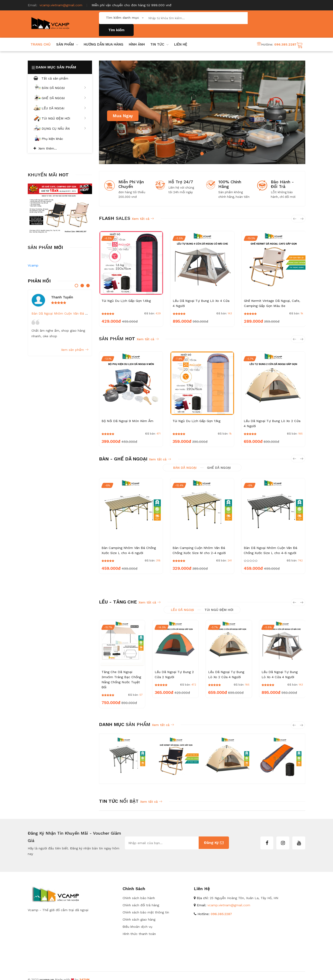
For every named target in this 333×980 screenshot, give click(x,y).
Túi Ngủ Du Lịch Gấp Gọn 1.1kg (196, 413)
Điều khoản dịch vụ (137, 919)
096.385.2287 (285, 37)
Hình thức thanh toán (139, 926)
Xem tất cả (143, 211)
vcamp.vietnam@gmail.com (61, 5)
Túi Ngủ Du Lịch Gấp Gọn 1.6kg (126, 293)
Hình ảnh (137, 37)
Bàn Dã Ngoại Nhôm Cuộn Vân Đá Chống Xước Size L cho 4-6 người (84, 306)
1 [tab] (202, 146)
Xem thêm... (48, 141)
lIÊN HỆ (181, 37)
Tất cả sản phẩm (51, 70)
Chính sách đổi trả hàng (141, 897)
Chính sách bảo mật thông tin (146, 904)
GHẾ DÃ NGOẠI (60, 90)
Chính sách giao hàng (139, 912)
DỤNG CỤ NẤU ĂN (60, 121)
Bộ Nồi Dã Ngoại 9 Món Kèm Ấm (127, 413)
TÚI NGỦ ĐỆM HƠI (60, 111)
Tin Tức (159, 37)
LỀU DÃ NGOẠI (60, 101)
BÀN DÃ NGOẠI (60, 80)
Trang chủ (41, 37)
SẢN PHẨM (67, 37)
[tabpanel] (202, 104)
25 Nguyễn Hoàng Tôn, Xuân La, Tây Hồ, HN (244, 890)
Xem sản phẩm (75, 342)
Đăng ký (214, 835)
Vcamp (33, 257)
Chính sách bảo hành (139, 890)
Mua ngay (123, 108)
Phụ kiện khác (48, 131)
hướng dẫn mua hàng (103, 37)
